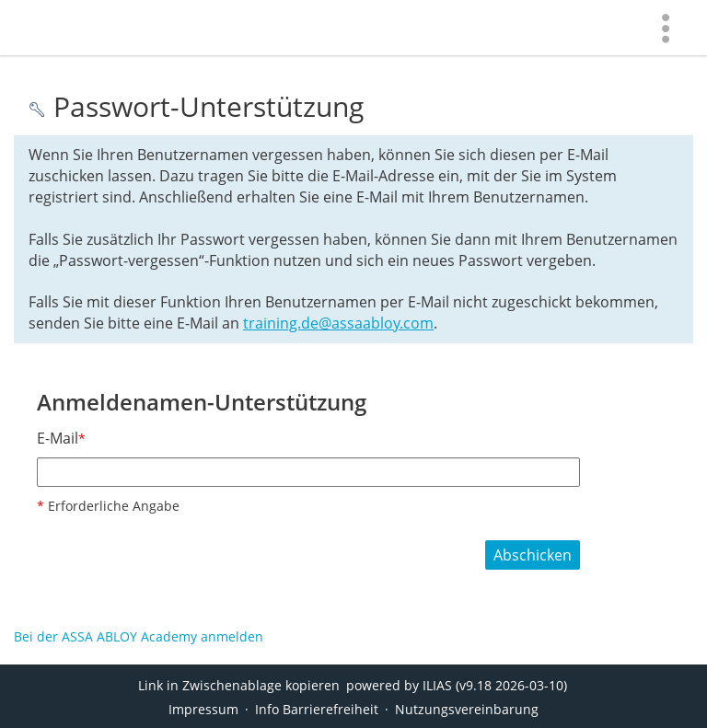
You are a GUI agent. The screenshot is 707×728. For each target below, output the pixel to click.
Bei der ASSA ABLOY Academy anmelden (139, 636)
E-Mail (61, 438)
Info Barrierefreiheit (317, 709)
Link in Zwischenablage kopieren (239, 685)
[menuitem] (666, 28)
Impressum (203, 709)
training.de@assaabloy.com (338, 323)
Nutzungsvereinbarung (467, 709)
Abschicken (533, 555)
